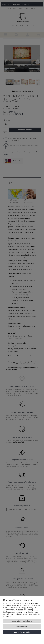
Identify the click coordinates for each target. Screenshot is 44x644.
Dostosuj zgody (22, 626)
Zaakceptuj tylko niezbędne (22, 621)
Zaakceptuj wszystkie (22, 632)
